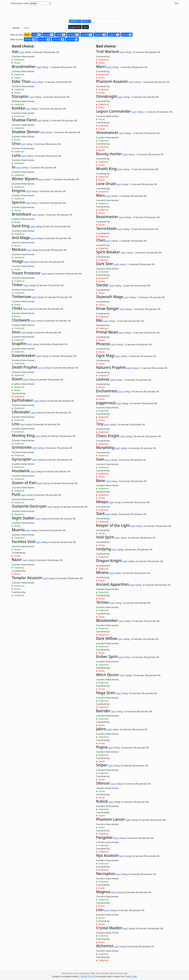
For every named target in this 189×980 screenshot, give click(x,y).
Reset (27, 35)
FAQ (177, 3)
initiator (73, 35)
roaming (72, 39)
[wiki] (21, 52)
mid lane (59, 39)
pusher (127, 35)
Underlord (19, 60)
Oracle (17, 63)
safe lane (44, 39)
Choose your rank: (19, 3)
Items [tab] (27, 28)
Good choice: (23, 46)
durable (87, 35)
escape (48, 35)
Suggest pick (75, 27)
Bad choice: (106, 46)
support (114, 35)
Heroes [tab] (16, 28)
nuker (61, 35)
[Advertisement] (94, 11)
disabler (100, 35)
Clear (85, 27)
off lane (30, 39)
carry (37, 35)
